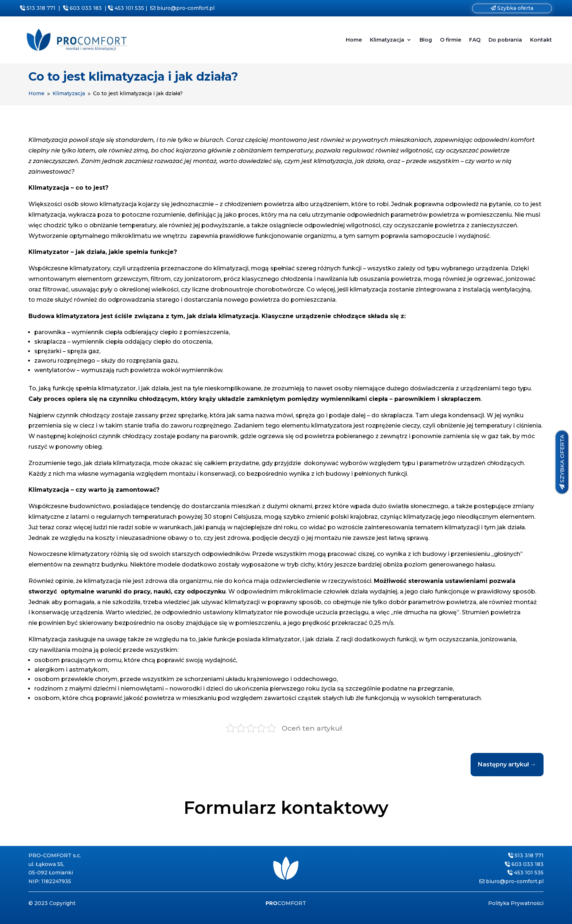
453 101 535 (129, 8)
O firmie (451, 40)
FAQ (475, 40)
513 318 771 (41, 8)
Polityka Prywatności (516, 903)
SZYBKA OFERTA (562, 459)
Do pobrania (505, 40)
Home (354, 40)
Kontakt (541, 40)
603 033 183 (86, 8)
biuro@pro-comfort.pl (186, 8)
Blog (426, 40)
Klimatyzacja (387, 40)
